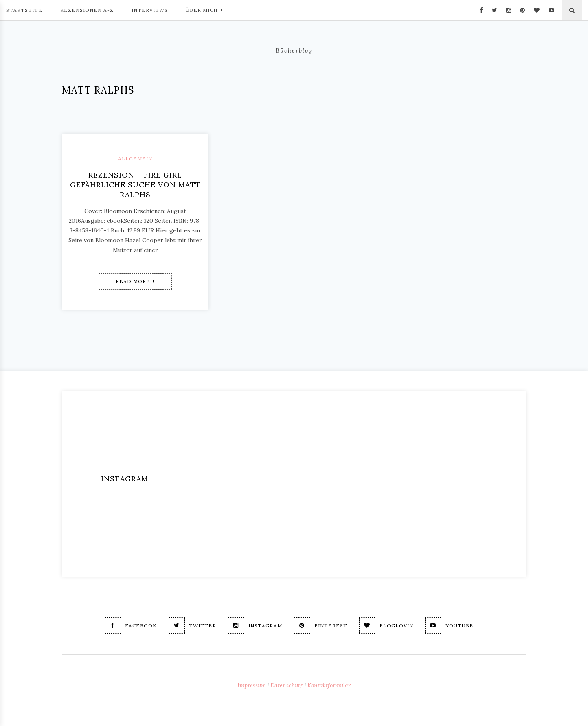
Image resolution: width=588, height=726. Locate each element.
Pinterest (321, 625)
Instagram (255, 625)
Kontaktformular (329, 685)
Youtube (449, 625)
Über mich (204, 9)
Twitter (192, 625)
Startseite (24, 10)
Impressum (252, 685)
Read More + (135, 281)
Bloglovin (386, 625)
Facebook (131, 625)
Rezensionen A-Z (87, 10)
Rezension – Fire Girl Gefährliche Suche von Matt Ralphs (135, 185)
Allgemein (135, 159)
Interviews (150, 10)
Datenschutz (287, 685)
